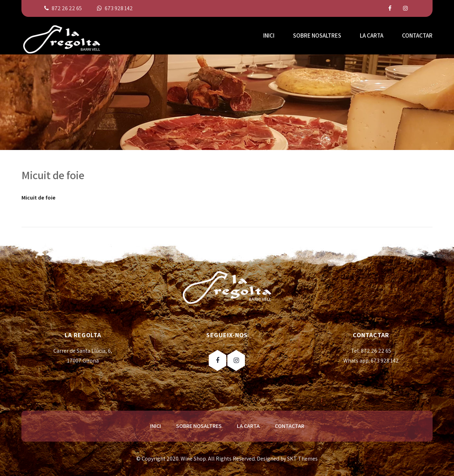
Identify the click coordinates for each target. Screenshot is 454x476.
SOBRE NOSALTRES (317, 35)
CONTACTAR (417, 35)
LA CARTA (372, 35)
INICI (269, 35)
